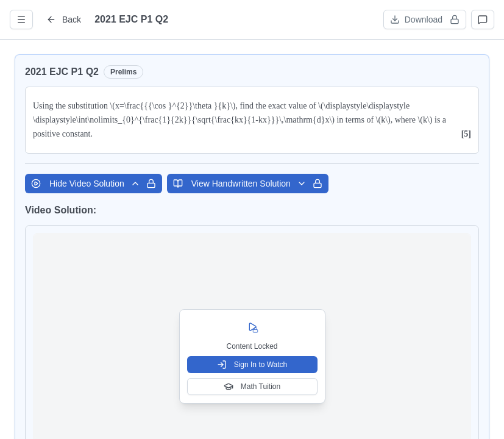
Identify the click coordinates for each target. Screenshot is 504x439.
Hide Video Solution (94, 184)
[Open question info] (21, 20)
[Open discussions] (483, 20)
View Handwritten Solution (248, 184)
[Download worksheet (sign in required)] (425, 20)
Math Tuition (252, 387)
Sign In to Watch (252, 365)
